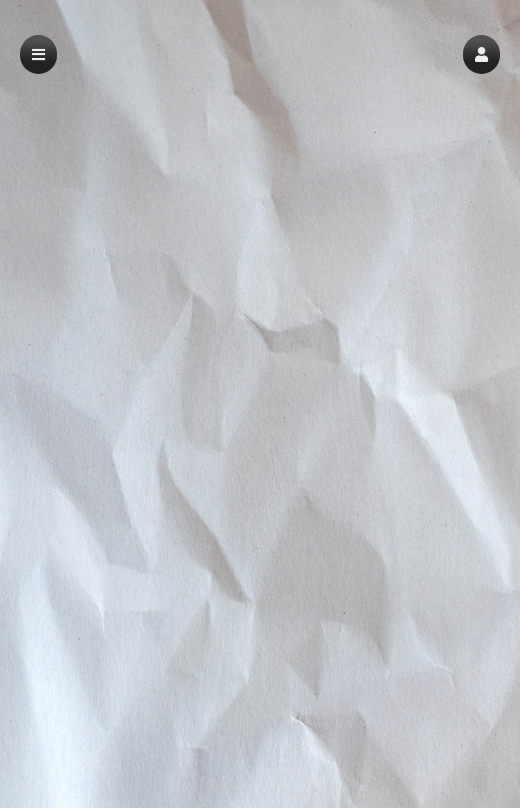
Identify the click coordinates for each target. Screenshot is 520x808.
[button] (481, 54)
